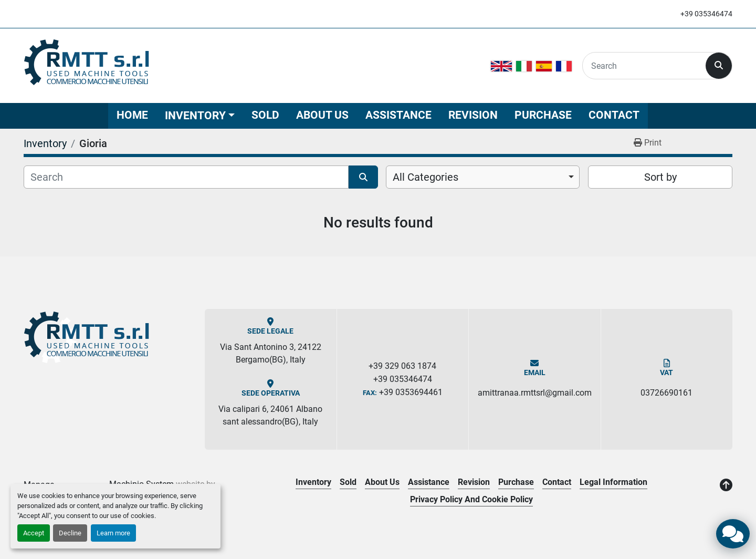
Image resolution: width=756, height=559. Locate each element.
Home (132, 115)
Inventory (195, 116)
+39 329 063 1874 (402, 366)
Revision (473, 115)
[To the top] (726, 485)
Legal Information (613, 482)
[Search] (644, 66)
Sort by (660, 177)
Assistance (398, 115)
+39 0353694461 (411, 392)
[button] (200, 116)
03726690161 (666, 393)
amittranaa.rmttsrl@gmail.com (535, 393)
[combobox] (483, 177)
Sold (265, 115)
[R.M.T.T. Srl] (88, 338)
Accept (34, 533)
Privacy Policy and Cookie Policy (471, 499)
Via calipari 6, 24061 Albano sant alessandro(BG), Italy (270, 415)
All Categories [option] (426, 177)
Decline (70, 533)
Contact (614, 115)
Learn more (113, 533)
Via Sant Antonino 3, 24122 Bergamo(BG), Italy (271, 353)
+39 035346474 (706, 14)
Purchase (543, 115)
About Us (322, 115)
